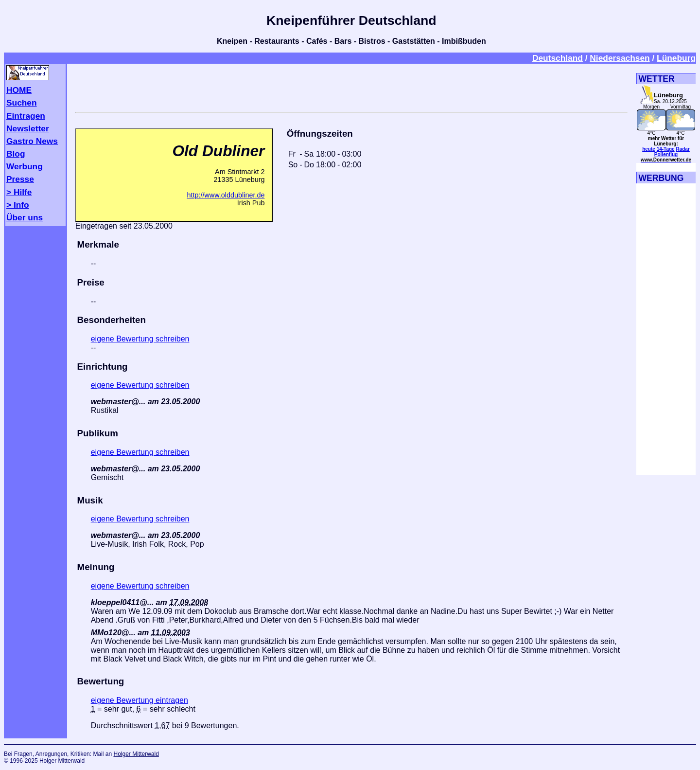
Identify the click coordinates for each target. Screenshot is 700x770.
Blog (16, 154)
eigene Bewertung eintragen (140, 700)
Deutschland (558, 58)
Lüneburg (676, 58)
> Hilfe (19, 192)
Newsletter (28, 128)
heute (649, 149)
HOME (19, 90)
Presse (20, 179)
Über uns (25, 217)
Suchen (22, 103)
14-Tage (666, 149)
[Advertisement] (351, 86)
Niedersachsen (620, 58)
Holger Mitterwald (136, 754)
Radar (682, 149)
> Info (18, 205)
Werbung (25, 166)
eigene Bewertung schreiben (140, 339)
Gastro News (32, 141)
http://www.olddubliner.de (226, 195)
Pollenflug (666, 154)
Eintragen (26, 116)
